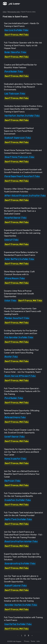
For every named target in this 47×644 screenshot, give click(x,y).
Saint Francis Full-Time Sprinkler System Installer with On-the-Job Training (22, 600)
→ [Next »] (32, 636)
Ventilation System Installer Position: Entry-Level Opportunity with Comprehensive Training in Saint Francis (23, 109)
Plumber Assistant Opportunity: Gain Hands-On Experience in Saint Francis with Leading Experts (23, 311)
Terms (33, 641)
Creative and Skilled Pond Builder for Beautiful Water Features (20, 66)
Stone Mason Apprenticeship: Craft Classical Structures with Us (19, 273)
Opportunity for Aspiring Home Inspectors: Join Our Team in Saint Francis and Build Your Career (23, 452)
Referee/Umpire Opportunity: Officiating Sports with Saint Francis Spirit (22, 412)
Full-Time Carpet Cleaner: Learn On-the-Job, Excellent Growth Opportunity (22, 431)
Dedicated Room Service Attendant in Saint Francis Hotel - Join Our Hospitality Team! (23, 371)
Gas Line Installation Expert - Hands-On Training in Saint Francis (22, 25)
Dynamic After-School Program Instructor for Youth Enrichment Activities (24, 190)
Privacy (27, 641)
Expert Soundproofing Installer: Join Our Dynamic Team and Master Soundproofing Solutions (23, 557)
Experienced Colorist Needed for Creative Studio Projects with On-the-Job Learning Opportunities (22, 233)
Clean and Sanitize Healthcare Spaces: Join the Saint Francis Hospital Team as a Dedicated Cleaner (23, 211)
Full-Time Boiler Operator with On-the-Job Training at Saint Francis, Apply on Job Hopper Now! (23, 45)
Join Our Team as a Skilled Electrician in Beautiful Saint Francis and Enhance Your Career (22, 474)
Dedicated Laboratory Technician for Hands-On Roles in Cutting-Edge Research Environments (23, 87)
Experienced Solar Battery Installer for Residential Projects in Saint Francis (21, 254)
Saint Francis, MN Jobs (17, 35)
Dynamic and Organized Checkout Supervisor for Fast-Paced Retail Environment (19, 131)
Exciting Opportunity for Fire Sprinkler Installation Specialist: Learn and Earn (21, 332)
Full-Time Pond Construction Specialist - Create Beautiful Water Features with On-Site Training (22, 391)
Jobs (5, 12)
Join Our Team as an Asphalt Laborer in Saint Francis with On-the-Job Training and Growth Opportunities (23, 579)
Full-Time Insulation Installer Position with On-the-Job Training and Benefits (23, 495)
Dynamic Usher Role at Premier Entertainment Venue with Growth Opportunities (19, 294)
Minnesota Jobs (14, 12)
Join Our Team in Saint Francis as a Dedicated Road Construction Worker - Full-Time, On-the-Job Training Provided (23, 535)
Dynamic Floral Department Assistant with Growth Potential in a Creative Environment (23, 171)
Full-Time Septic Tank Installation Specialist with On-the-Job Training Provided (23, 514)
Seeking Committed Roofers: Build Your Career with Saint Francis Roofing (21, 351)
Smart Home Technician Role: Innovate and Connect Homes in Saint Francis (23, 152)
